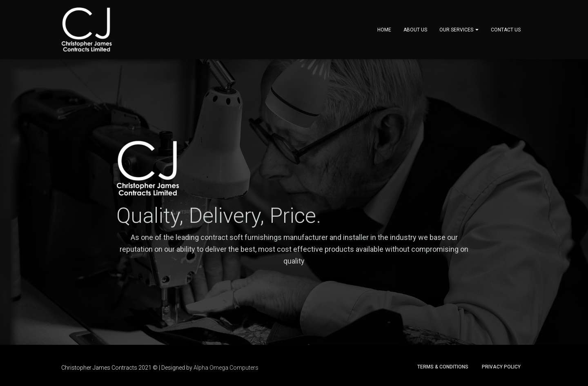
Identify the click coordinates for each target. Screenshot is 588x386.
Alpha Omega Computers (226, 368)
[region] (294, 202)
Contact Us (506, 30)
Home (384, 30)
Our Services (459, 30)
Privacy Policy (501, 367)
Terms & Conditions (443, 367)
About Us (415, 30)
